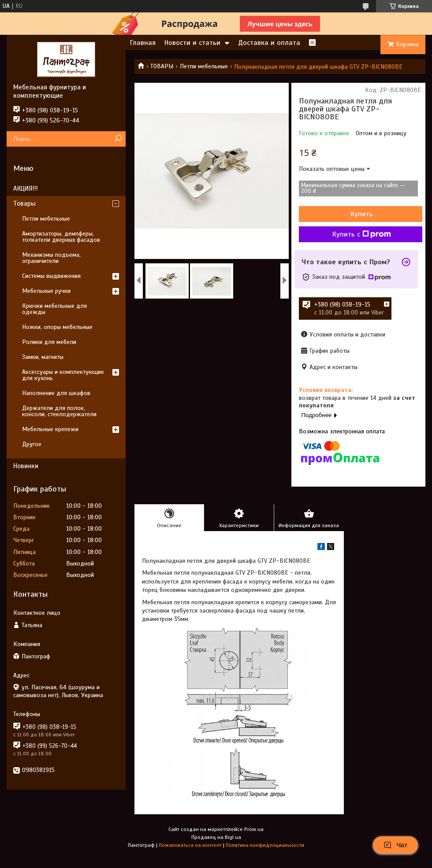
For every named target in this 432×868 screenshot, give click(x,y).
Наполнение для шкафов (56, 393)
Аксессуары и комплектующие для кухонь (63, 375)
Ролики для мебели (49, 342)
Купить (362, 214)
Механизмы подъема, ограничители (51, 258)
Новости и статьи (192, 43)
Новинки (26, 466)
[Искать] (118, 139)
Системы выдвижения (51, 276)
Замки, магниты (43, 357)
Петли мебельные (204, 66)
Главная (143, 43)
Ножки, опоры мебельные (57, 327)
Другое (32, 444)
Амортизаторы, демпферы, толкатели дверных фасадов (61, 237)
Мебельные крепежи (50, 429)
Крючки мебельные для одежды (54, 309)
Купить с (362, 234)
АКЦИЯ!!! (26, 188)
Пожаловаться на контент (190, 845)
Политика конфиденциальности (265, 845)
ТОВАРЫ (162, 66)
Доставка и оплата (269, 43)
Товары (24, 203)
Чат (395, 845)
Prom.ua (254, 829)
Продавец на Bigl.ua (216, 837)
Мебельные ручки (46, 291)
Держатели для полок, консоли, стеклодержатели (59, 411)
